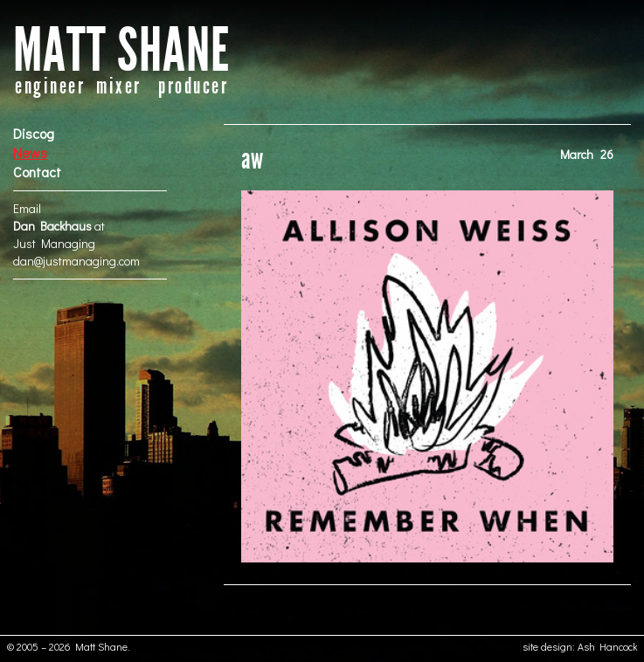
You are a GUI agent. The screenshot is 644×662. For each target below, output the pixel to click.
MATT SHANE (121, 51)
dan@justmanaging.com (76, 261)
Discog (34, 133)
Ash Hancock (608, 646)
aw (252, 159)
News (30, 152)
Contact (37, 172)
